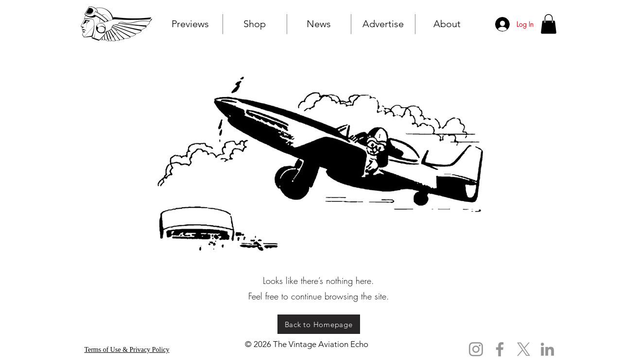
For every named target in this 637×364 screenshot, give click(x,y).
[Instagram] (476, 349)
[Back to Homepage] (319, 324)
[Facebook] (500, 349)
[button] (549, 24)
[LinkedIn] (547, 349)
